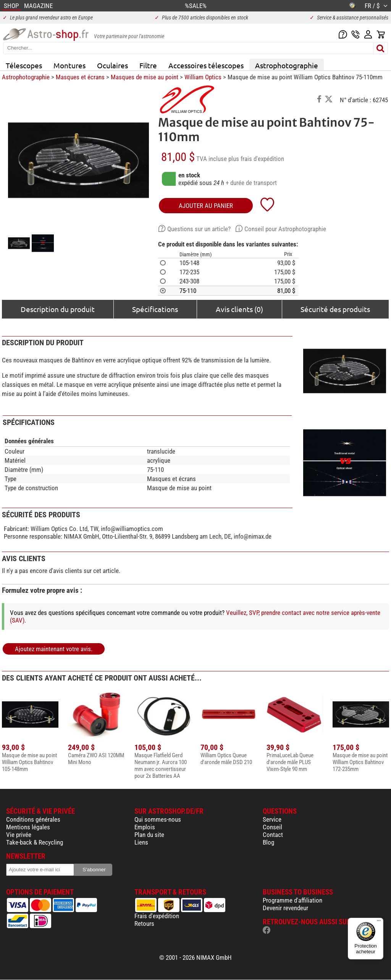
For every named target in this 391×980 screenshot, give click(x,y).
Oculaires (112, 65)
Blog (268, 842)
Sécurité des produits (335, 309)
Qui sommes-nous (158, 819)
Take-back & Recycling (35, 842)
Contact (273, 835)
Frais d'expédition (157, 916)
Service (272, 819)
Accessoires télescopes (206, 65)
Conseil (272, 827)
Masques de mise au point (145, 77)
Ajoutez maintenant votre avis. (54, 649)
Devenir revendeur (285, 908)
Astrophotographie (287, 65)
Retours (144, 924)
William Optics (203, 77)
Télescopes (24, 65)
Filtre (148, 65)
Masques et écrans (80, 77)
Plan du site (149, 835)
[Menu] (379, 922)
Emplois (145, 827)
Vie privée (19, 835)
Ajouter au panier (206, 206)
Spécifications (155, 309)
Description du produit (58, 309)
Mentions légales (28, 827)
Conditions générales (33, 819)
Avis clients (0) (239, 309)
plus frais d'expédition (256, 159)
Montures (69, 65)
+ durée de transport (251, 183)
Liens (141, 842)
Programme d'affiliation (292, 900)
